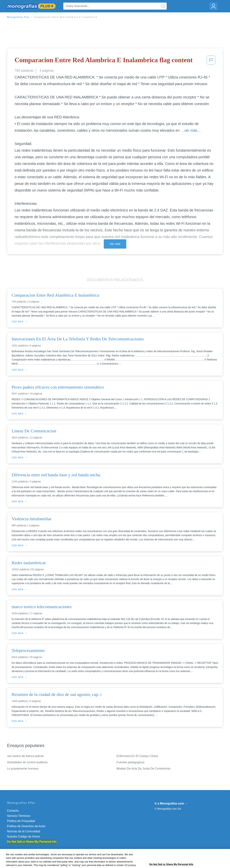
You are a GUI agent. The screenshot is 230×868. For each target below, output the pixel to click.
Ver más (115, 244)
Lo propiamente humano (23, 769)
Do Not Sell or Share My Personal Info (32, 842)
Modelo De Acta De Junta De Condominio (143, 769)
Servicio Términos (19, 816)
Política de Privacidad (21, 821)
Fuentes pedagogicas (130, 762)
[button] (211, 61)
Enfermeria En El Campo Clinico (137, 756)
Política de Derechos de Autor (26, 826)
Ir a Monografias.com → (171, 803)
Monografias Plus (18, 17)
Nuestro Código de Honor (24, 837)
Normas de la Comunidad (24, 831)
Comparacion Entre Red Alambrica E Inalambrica (66, 17)
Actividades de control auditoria (27, 762)
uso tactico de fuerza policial (25, 756)
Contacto (13, 811)
